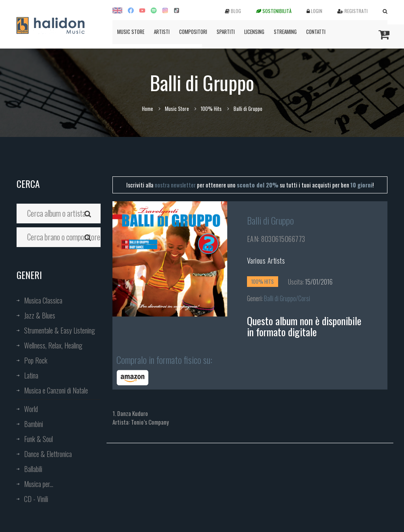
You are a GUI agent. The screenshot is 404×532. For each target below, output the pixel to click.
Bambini (34, 424)
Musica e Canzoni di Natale (56, 390)
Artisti (162, 32)
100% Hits (211, 109)
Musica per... (39, 484)
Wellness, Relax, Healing (53, 345)
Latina (31, 375)
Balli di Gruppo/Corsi (287, 298)
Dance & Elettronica (48, 454)
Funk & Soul (38, 439)
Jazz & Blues (40, 315)
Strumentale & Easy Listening (60, 330)
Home (148, 109)
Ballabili (33, 469)
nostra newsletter (175, 185)
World (31, 409)
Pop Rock (36, 360)
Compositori (193, 32)
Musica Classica (43, 300)
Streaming (285, 32)
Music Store (131, 32)
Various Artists (266, 260)
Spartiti (226, 32)
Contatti (316, 32)
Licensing (254, 32)
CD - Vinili (36, 499)
